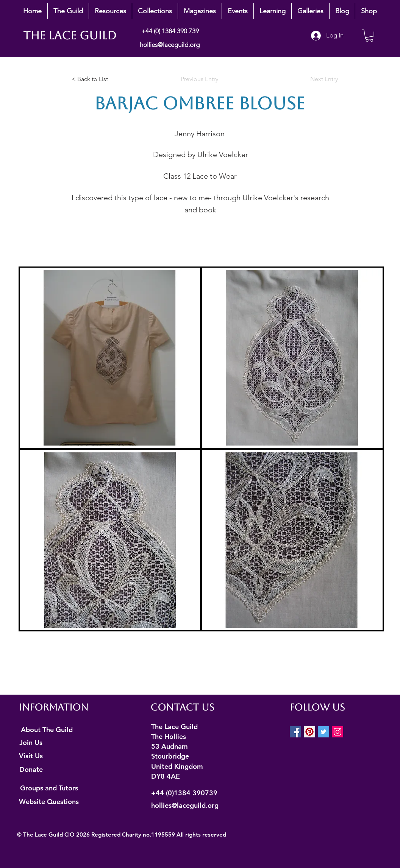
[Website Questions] (49, 801)
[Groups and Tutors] (49, 788)
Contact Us (182, 707)
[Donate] (31, 770)
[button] (68, 11)
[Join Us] (31, 743)
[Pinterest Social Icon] (309, 732)
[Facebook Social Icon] (295, 732)
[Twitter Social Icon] (323, 732)
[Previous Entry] (200, 79)
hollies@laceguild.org (170, 45)
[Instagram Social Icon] (337, 732)
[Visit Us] (31, 756)
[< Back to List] (97, 79)
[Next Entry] (319, 79)
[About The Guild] (47, 730)
